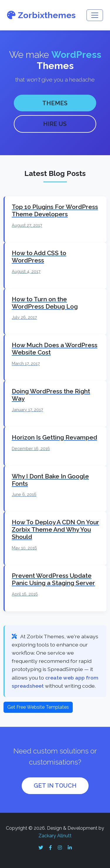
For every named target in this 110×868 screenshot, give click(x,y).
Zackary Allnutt (55, 836)
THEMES (55, 103)
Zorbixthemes (41, 15)
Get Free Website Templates (38, 707)
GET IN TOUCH (55, 786)
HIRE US (55, 124)
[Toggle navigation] (95, 15)
